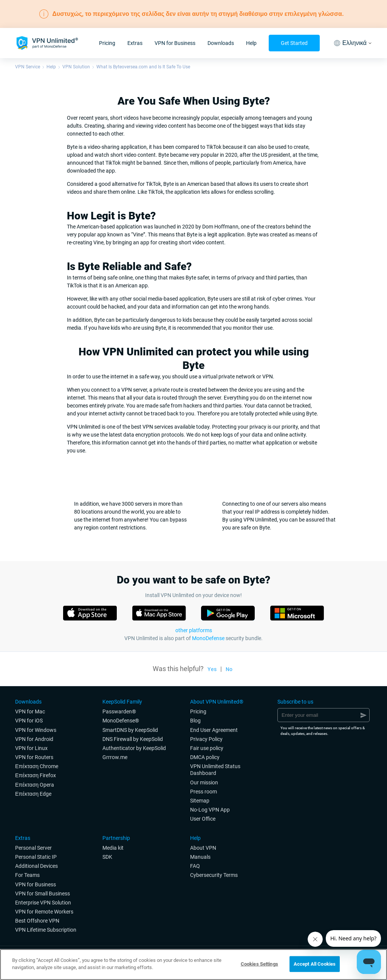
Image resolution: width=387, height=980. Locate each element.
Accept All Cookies (315, 964)
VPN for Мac (30, 711)
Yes (212, 669)
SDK (107, 857)
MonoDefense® (121, 721)
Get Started (294, 43)
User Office (203, 819)
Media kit (113, 848)
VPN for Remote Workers (44, 912)
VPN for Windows (36, 730)
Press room (204, 792)
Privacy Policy (206, 739)
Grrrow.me (115, 757)
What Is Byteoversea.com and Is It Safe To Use (143, 67)
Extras (135, 43)
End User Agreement (214, 730)
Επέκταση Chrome (37, 766)
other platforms (194, 630)
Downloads (221, 43)
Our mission (204, 782)
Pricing (107, 43)
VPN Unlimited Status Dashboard (215, 770)
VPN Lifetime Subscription (46, 930)
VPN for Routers (34, 757)
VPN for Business (175, 43)
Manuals (200, 857)
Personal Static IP (36, 857)
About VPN (203, 848)
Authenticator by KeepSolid (134, 748)
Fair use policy (207, 748)
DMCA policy (205, 757)
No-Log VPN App (210, 810)
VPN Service (28, 67)
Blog (195, 721)
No (229, 669)
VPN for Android (34, 739)
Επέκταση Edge (33, 794)
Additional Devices (36, 866)
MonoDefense (208, 638)
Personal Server (33, 848)
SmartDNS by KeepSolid (130, 730)
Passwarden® (119, 711)
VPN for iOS (29, 721)
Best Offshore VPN (37, 921)
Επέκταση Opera (35, 785)
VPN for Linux (31, 748)
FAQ (195, 866)
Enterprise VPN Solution (43, 903)
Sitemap (200, 801)
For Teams (27, 875)
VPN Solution (76, 67)
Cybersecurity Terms (214, 875)
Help (251, 43)
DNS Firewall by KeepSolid (133, 739)
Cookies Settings (259, 964)
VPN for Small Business (43, 894)
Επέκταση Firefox (36, 775)
